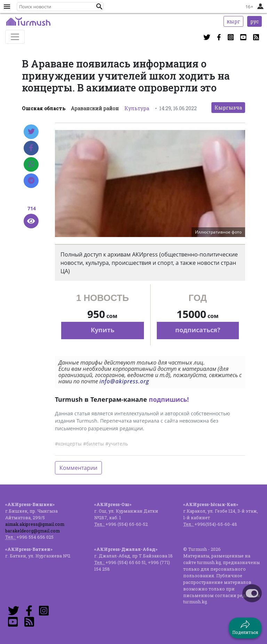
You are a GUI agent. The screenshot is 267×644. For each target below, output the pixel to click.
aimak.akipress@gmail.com (35, 524)
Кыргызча (228, 108)
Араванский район (95, 108)
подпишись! (169, 399)
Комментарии (78, 468)
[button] (99, 7)
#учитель (117, 444)
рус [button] (254, 21)
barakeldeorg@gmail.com (33, 531)
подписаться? (198, 330)
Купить (103, 330)
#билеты (94, 444)
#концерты (68, 444)
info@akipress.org (124, 381)
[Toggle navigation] (15, 37)
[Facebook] (31, 148)
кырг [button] (233, 21)
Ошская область (44, 108)
